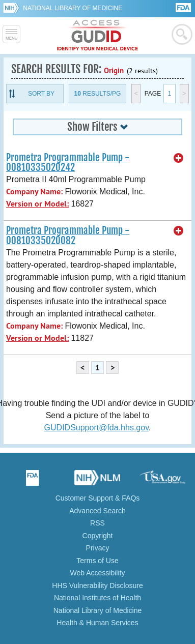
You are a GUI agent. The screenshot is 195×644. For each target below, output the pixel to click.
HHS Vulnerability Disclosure (97, 586)
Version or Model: (37, 204)
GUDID (97, 36)
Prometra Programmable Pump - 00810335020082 (68, 235)
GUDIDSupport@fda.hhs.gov (96, 428)
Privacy (98, 548)
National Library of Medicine (73, 8)
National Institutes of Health (97, 598)
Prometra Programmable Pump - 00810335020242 (68, 163)
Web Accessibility (98, 573)
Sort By (41, 94)
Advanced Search (97, 511)
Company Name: (34, 192)
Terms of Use (97, 561)
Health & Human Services (97, 623)
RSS (97, 523)
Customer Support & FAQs (98, 498)
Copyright (98, 536)
